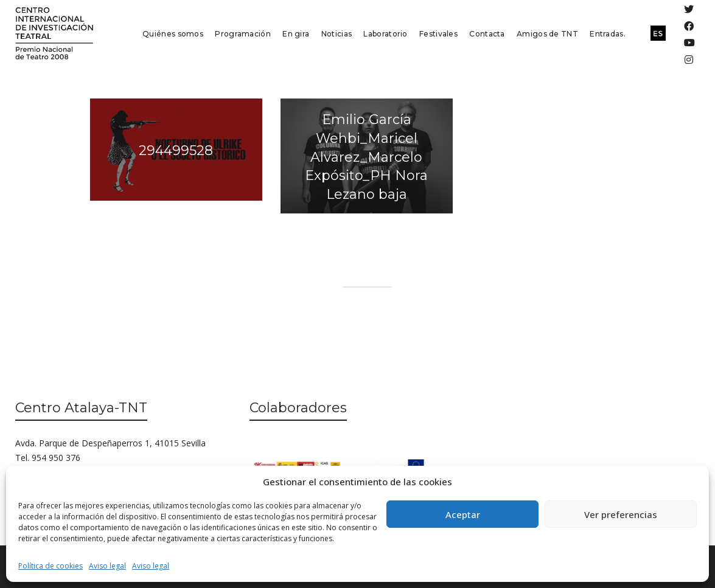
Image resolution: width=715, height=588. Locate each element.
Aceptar (463, 514)
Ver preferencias (621, 514)
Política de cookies (51, 566)
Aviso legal (107, 566)
